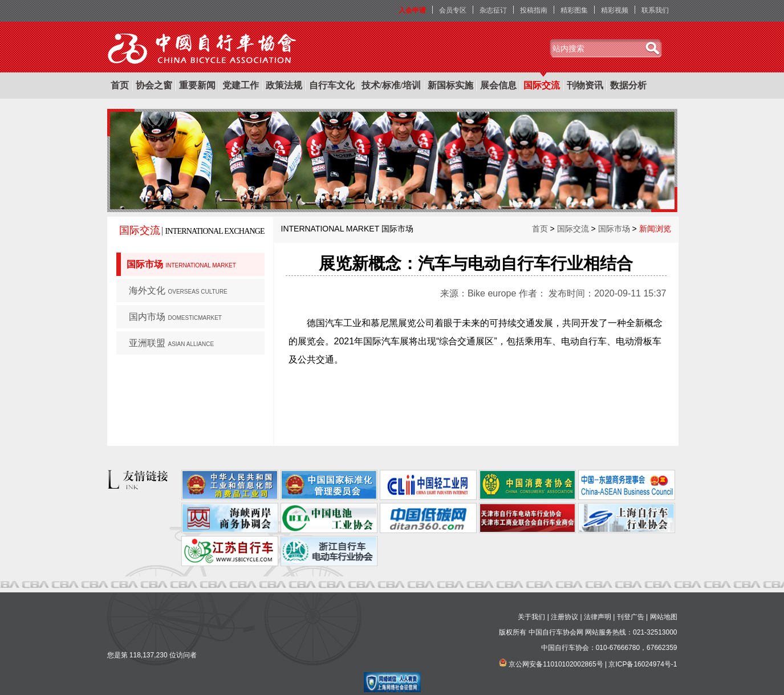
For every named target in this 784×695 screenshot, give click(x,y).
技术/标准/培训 (391, 85)
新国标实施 (450, 85)
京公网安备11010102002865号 (556, 664)
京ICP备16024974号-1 (643, 664)
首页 (120, 85)
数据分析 (628, 85)
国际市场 (181, 264)
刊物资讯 (585, 85)
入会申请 (412, 10)
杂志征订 (493, 10)
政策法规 (284, 85)
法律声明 (598, 617)
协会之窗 (154, 85)
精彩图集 (574, 10)
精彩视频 (615, 10)
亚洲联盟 (172, 343)
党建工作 (241, 85)
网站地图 (664, 617)
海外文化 (178, 290)
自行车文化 (332, 85)
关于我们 (531, 617)
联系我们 (655, 10)
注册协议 (564, 617)
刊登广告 (631, 617)
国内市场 (175, 317)
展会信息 (498, 85)
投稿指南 (534, 10)
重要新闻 (197, 85)
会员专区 (453, 10)
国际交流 (542, 85)
